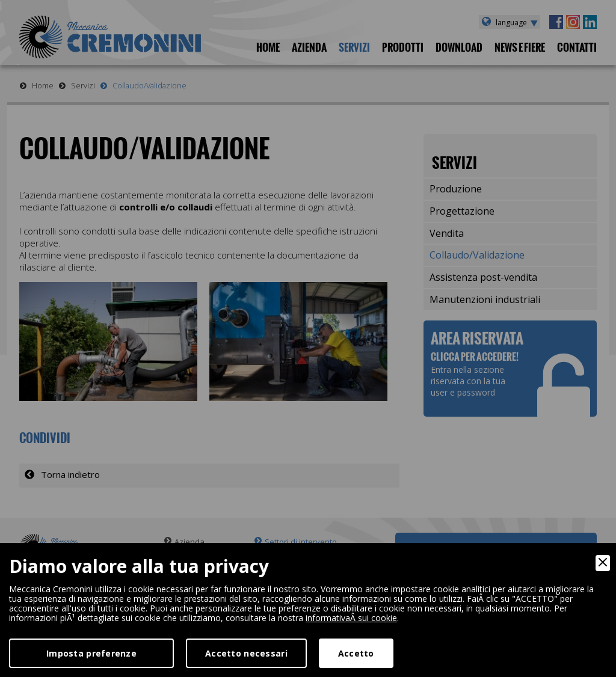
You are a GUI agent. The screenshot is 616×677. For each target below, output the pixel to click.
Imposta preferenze (91, 653)
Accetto (356, 653)
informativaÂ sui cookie (351, 618)
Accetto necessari (246, 653)
